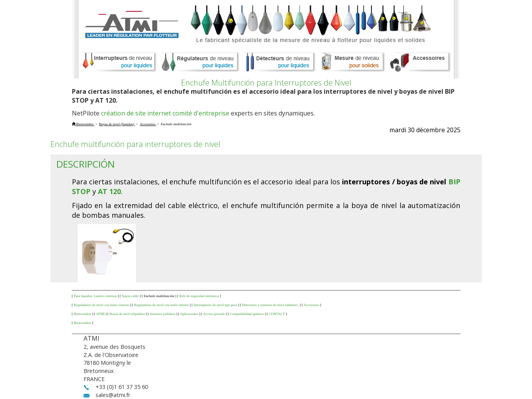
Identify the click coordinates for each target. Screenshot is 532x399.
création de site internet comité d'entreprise (165, 113)
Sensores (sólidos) (162, 314)
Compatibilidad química (247, 314)
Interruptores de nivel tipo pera (215, 305)
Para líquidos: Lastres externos (95, 296)
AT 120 (109, 191)
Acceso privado (214, 314)
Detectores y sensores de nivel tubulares (270, 305)
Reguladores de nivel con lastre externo (101, 305)
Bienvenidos (83, 314)
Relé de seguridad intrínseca (199, 296)
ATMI (100, 314)
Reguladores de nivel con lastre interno (161, 305)
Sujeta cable (130, 296)
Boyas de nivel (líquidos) (127, 314)
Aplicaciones (189, 314)
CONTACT (277, 314)
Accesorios (311, 305)
